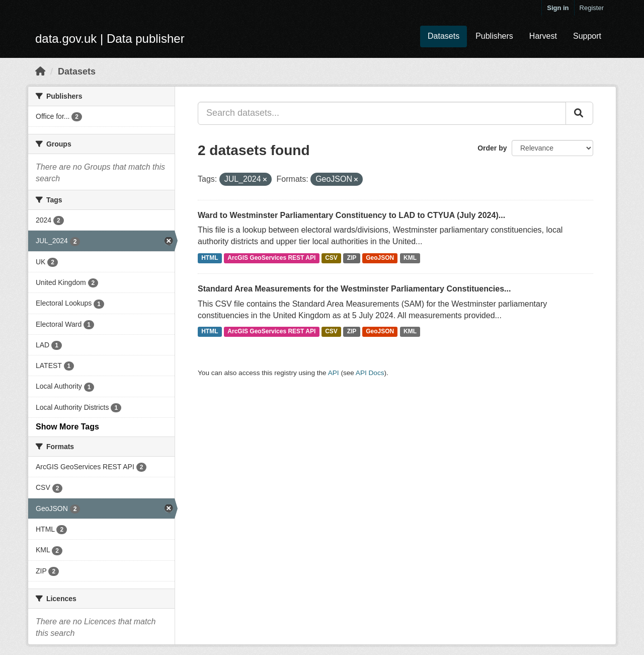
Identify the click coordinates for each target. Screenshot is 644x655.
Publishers (494, 36)
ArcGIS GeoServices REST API (271, 258)
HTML (210, 258)
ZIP (352, 258)
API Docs (370, 373)
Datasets (444, 36)
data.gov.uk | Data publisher (110, 39)
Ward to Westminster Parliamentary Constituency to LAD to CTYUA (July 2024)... (351, 215)
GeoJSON (380, 258)
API (334, 373)
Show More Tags (67, 427)
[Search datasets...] (382, 113)
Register (592, 8)
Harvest (543, 36)
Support (587, 36)
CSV (331, 258)
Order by (492, 148)
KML (410, 258)
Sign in (558, 8)
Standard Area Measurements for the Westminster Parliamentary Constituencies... (354, 289)
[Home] (40, 71)
